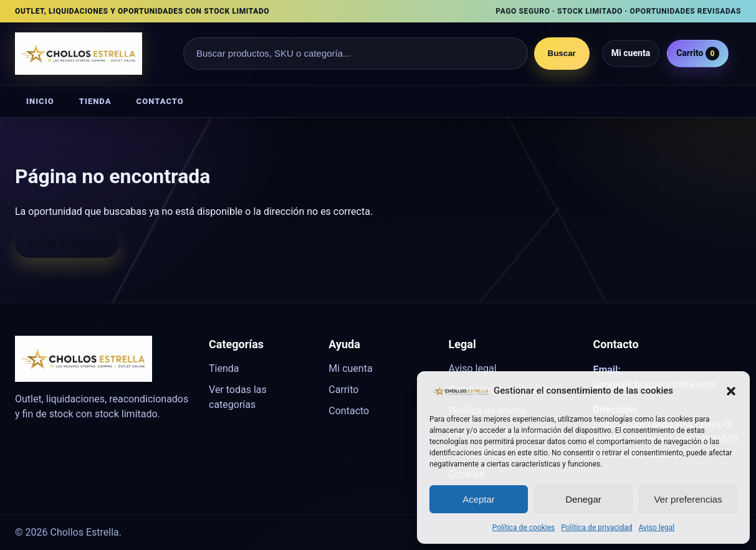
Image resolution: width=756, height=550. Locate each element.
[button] (731, 391)
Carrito (698, 54)
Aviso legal (656, 528)
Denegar (583, 499)
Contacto (160, 101)
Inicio (40, 101)
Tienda (95, 101)
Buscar (562, 53)
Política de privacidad (596, 528)
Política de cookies (524, 528)
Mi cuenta (631, 53)
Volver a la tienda (67, 244)
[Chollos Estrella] (93, 54)
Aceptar (479, 499)
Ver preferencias (688, 499)
